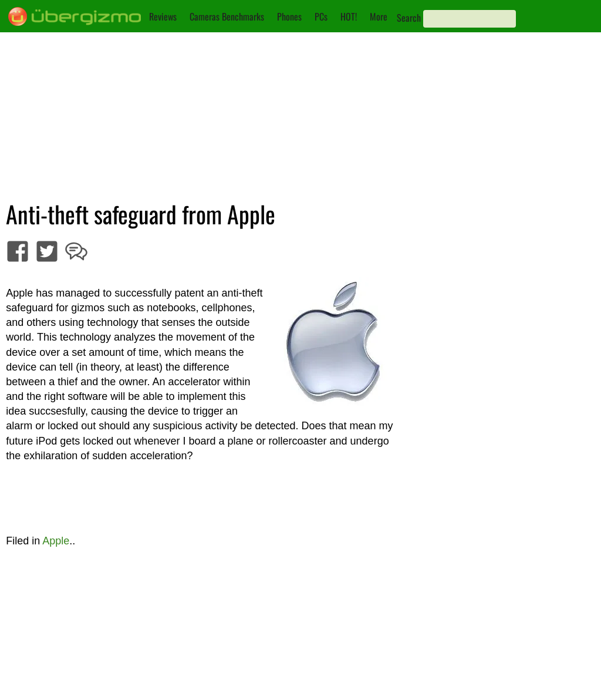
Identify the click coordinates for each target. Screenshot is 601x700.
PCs (321, 16)
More (379, 16)
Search (409, 18)
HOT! (349, 16)
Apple (56, 541)
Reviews (163, 16)
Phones (289, 16)
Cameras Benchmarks (227, 16)
